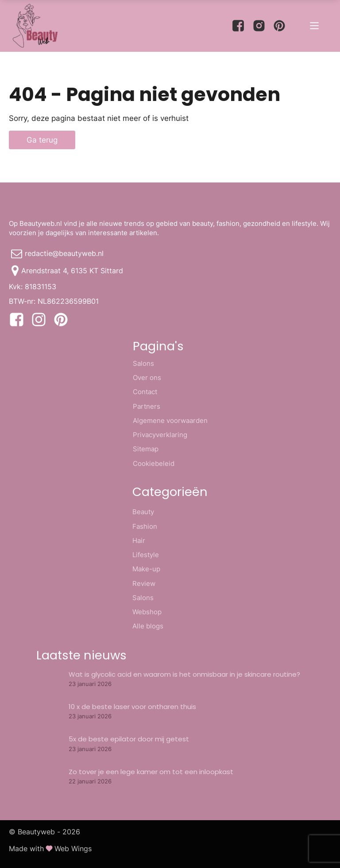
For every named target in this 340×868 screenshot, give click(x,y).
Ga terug (42, 140)
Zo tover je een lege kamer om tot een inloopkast (151, 772)
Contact (145, 392)
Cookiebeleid (154, 463)
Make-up (146, 569)
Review (144, 583)
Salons (143, 363)
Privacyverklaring (160, 435)
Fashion (145, 526)
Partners (147, 406)
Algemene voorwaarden (170, 420)
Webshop (147, 612)
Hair (139, 541)
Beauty (143, 512)
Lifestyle (146, 555)
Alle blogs (148, 626)
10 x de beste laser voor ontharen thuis (132, 707)
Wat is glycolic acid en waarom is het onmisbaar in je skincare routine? (184, 674)
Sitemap (146, 449)
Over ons (147, 378)
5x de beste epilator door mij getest (129, 739)
